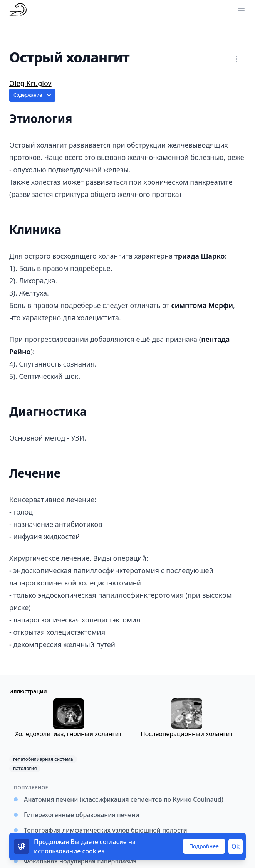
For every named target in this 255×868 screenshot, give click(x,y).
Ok (236, 846)
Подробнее (204, 846)
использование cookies (69, 851)
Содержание (33, 95)
